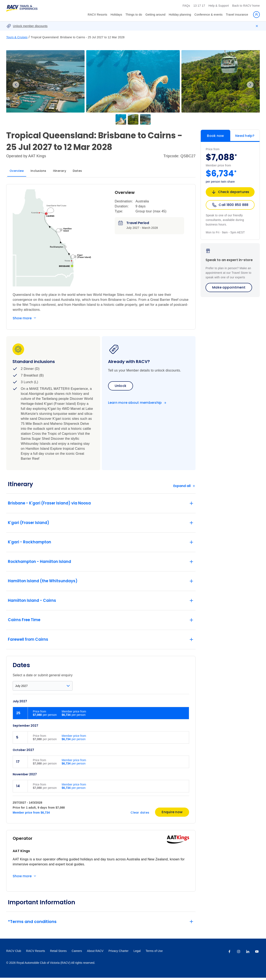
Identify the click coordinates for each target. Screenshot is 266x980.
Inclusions (38, 171)
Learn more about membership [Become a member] (135, 403)
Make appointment (229, 287)
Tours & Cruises (17, 37)
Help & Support (219, 6)
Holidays (116, 15)
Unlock (121, 386)
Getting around (155, 15)
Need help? (245, 136)
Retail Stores (58, 953)
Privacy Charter (118, 953)
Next (250, 85)
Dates (77, 171)
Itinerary (60, 171)
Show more (22, 318)
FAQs (186, 6)
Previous (16, 85)
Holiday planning (180, 15)
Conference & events (209, 15)
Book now (215, 136)
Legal (137, 953)
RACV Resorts (97, 15)
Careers (77, 953)
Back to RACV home (246, 6)
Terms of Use (154, 953)
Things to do (134, 15)
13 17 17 (199, 6)
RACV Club (14, 953)
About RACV (95, 953)
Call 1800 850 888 (230, 205)
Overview (17, 171)
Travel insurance (237, 15)
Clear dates (140, 815)
